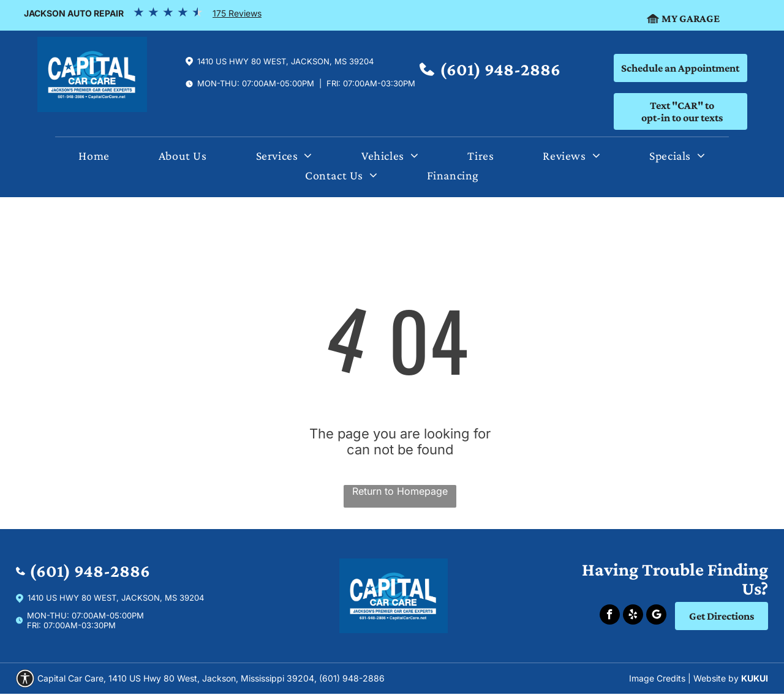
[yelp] (633, 616)
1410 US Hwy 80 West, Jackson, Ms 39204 (285, 61)
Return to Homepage (400, 491)
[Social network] (656, 616)
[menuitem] (94, 159)
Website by (716, 678)
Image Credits (657, 678)
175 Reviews (237, 13)
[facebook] (610, 616)
